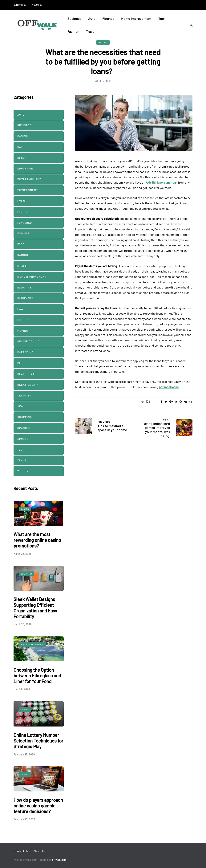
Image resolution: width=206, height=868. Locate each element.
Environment (28, 190)
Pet (20, 363)
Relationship (28, 385)
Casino (23, 136)
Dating (22, 147)
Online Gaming (29, 341)
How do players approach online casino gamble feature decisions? (38, 806)
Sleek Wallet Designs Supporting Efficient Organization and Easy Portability (35, 608)
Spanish (24, 428)
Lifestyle (25, 320)
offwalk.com (59, 860)
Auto (92, 18)
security (24, 396)
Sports (23, 439)
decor (22, 158)
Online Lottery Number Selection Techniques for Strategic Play (38, 741)
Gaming (23, 255)
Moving (23, 331)
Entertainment (29, 179)
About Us (37, 5)
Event (22, 201)
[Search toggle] (190, 25)
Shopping (25, 417)
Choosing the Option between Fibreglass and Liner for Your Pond (37, 676)
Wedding (24, 471)
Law (20, 309)
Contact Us (20, 5)
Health (23, 266)
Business (74, 18)
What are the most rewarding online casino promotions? (37, 540)
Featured (25, 223)
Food (21, 244)
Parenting (26, 352)
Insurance (26, 298)
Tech (162, 18)
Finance (108, 18)
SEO (20, 406)
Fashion (73, 31)
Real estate (27, 374)
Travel (91, 31)
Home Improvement (136, 18)
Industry (24, 288)
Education (25, 169)
